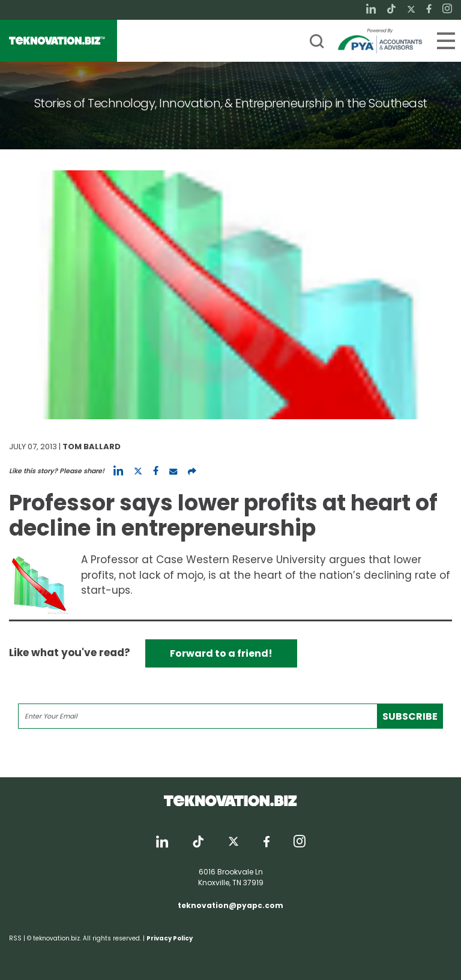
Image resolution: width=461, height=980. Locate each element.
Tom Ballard (92, 447)
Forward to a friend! (221, 653)
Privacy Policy (170, 938)
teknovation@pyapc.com (230, 905)
